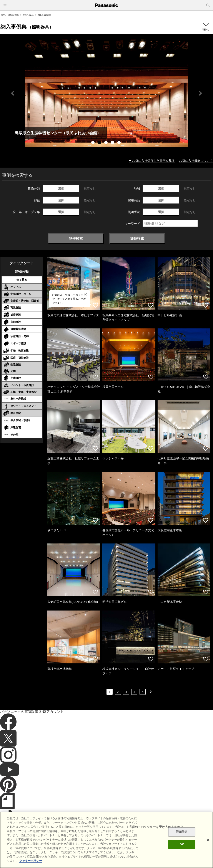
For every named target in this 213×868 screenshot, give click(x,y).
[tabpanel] (106, 93)
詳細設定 (182, 832)
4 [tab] (113, 143)
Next (200, 93)
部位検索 (137, 238)
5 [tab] (120, 143)
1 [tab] (93, 143)
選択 (61, 188)
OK (182, 844)
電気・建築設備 (10, 15)
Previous (13, 93)
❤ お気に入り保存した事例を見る (152, 161)
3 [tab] (106, 143)
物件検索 (76, 238)
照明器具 (28, 15)
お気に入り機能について (196, 161)
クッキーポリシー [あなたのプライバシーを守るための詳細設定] (31, 861)
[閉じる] (208, 840)
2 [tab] (100, 143)
